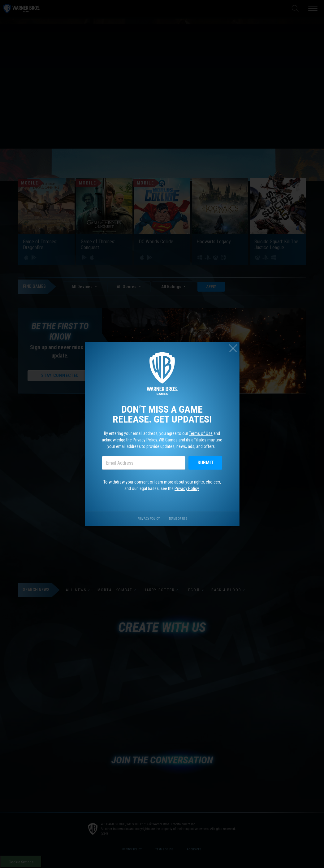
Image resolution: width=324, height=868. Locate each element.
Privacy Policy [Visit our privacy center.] (149, 519)
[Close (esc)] (233, 348)
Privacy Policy (145, 440)
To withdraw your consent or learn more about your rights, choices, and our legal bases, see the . (162, 485)
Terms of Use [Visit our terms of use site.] (178, 519)
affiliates (199, 440)
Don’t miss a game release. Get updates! (162, 414)
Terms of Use (201, 433)
